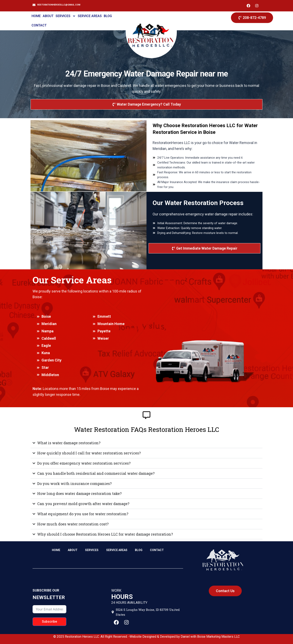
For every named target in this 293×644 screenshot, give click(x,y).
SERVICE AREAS (90, 16)
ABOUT (48, 16)
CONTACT (39, 25)
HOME (36, 16)
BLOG (108, 16)
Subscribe (49, 622)
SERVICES (66, 16)
